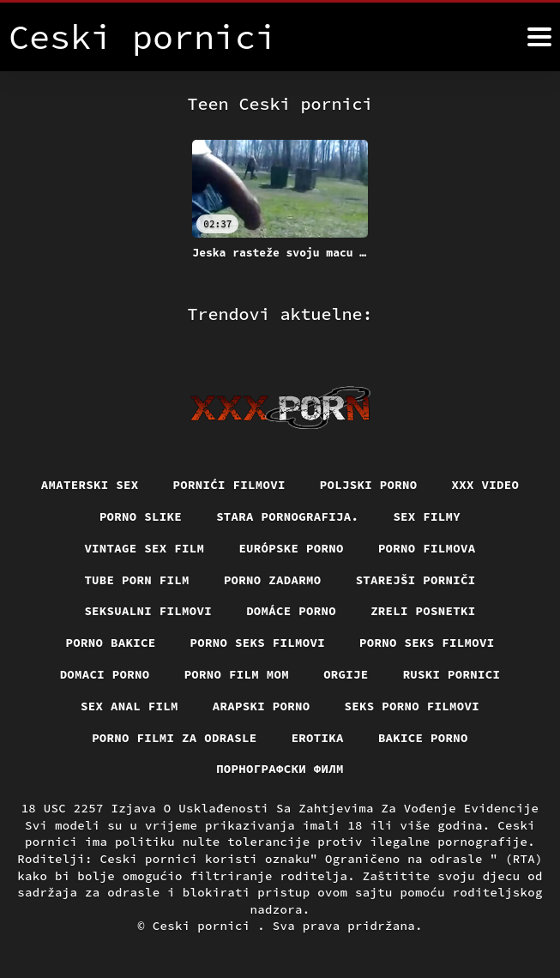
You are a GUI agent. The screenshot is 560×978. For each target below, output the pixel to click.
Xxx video (486, 485)
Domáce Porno (291, 611)
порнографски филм (280, 769)
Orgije (346, 674)
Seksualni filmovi (148, 611)
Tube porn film (137, 580)
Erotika (318, 738)
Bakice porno (423, 738)
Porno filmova (427, 548)
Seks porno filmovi (412, 706)
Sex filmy (427, 516)
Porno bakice (111, 643)
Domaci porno (105, 674)
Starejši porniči (416, 580)
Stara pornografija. (287, 516)
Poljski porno (369, 485)
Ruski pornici (452, 674)
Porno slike (141, 516)
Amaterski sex (90, 485)
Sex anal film (129, 706)
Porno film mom (237, 674)
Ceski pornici (205, 926)
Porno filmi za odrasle (175, 738)
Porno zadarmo (273, 580)
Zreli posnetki (423, 611)
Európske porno (291, 548)
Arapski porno (262, 706)
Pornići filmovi (229, 485)
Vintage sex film (144, 548)
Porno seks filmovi (258, 643)
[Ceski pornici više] (539, 37)
